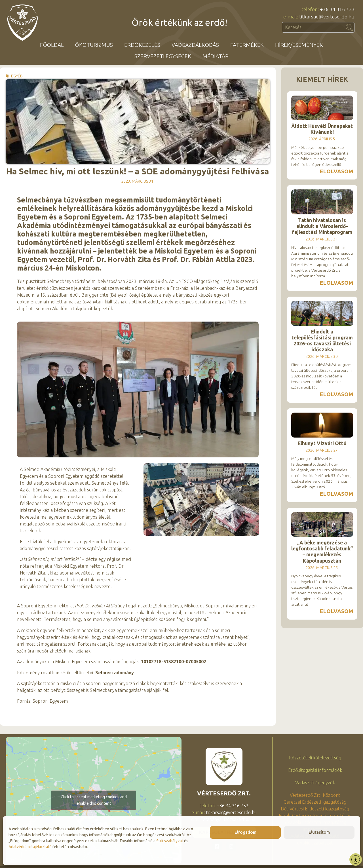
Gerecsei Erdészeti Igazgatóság (315, 802)
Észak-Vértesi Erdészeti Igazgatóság (315, 816)
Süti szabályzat (170, 841)
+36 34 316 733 (233, 806)
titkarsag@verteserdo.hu (231, 812)
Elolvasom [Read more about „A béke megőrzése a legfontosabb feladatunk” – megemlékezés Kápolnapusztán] (336, 611)
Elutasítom (319, 832)
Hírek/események (299, 45)
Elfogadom (245, 832)
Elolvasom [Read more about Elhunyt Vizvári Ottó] (336, 494)
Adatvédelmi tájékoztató (30, 847)
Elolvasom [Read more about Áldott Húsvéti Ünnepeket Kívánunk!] (336, 171)
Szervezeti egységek (163, 56)
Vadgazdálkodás (195, 45)
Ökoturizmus (94, 45)
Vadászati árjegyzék (315, 783)
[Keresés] (349, 27)
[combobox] (313, 27)
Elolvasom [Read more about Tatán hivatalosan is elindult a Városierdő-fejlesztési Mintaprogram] (336, 283)
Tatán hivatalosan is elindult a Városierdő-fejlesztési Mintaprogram (322, 226)
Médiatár (216, 56)
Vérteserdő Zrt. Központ (315, 795)
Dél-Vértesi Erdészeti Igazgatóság (315, 809)
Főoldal (52, 45)
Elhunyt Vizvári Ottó (322, 443)
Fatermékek (247, 45)
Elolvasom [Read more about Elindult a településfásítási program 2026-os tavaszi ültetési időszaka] (336, 394)
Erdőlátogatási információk (315, 770)
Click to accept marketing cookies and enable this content (94, 800)
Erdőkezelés (142, 45)
